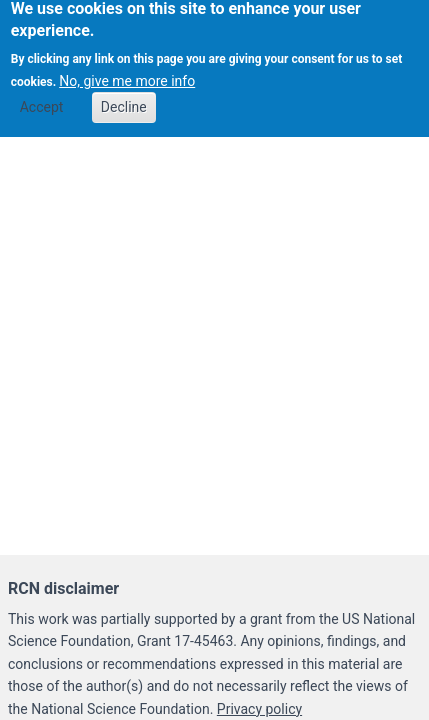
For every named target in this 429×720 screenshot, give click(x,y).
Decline (124, 101)
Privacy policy (259, 709)
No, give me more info (127, 75)
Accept (42, 101)
